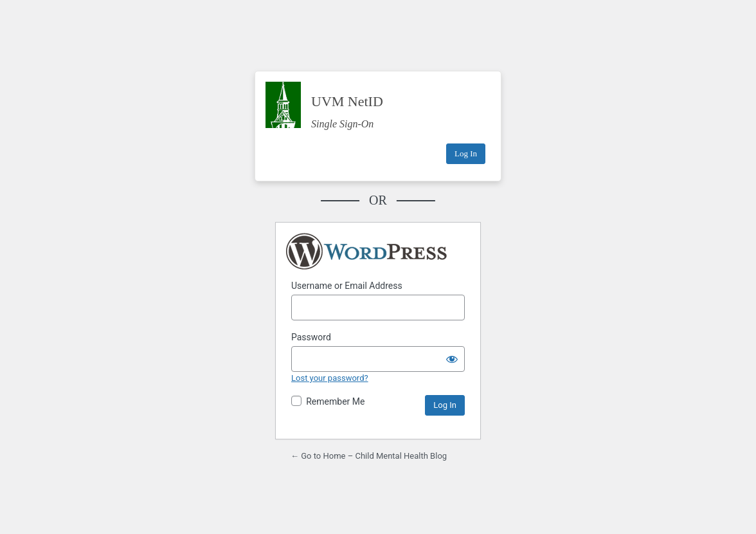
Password (311, 337)
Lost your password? (330, 378)
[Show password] (452, 359)
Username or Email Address (347, 286)
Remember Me (335, 401)
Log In (466, 153)
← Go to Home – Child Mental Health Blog (369, 456)
